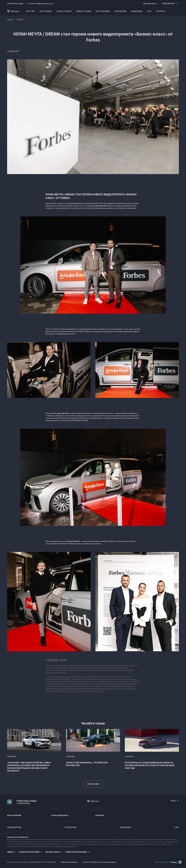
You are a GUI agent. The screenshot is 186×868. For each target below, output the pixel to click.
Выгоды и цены (52, 852)
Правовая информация (69, 862)
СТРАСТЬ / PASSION (64, 11)
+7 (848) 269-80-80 (23, 803)
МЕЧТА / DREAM (46, 11)
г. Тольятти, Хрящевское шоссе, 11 (41, 4)
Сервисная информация (76, 852)
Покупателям (120, 11)
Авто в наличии (103, 11)
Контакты (161, 11)
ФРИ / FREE (30, 11)
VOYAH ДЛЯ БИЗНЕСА (60, 815)
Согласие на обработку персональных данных (99, 862)
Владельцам (136, 11)
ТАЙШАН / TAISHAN (84, 11)
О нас (149, 11)
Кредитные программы (29, 852)
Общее (10, 852)
